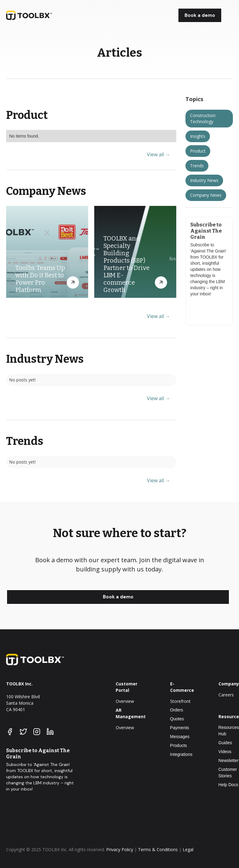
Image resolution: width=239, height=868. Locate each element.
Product (198, 151)
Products (179, 745)
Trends (197, 166)
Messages (180, 737)
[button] (229, 15)
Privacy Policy (120, 849)
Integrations (181, 754)
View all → (159, 155)
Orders (177, 710)
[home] (46, 15)
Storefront (180, 701)
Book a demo (200, 15)
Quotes (177, 719)
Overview (125, 701)
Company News (206, 195)
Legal (188, 849)
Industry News (204, 180)
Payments (180, 728)
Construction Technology (203, 118)
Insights (198, 136)
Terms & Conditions (158, 849)
